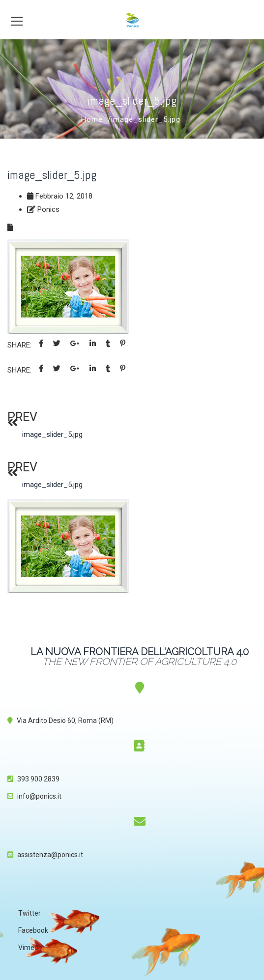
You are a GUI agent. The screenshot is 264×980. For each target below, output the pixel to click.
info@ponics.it (39, 796)
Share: (19, 345)
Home (92, 119)
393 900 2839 (38, 779)
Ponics (48, 209)
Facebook (33, 930)
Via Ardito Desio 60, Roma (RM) (65, 721)
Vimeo (28, 948)
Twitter (29, 913)
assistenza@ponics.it (50, 855)
